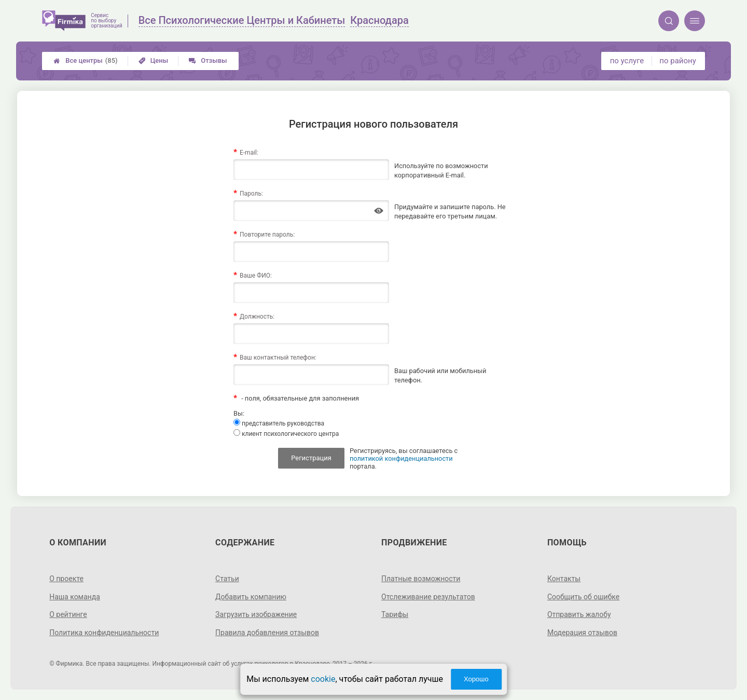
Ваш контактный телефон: (278, 358)
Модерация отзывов (582, 633)
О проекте (66, 579)
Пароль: (251, 194)
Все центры (85, 61)
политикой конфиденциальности (401, 458)
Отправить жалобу (579, 614)
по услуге (627, 61)
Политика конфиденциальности (104, 633)
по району (677, 61)
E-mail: (249, 153)
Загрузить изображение (256, 614)
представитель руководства (279, 423)
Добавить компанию (251, 597)
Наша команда (75, 597)
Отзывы (208, 60)
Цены (154, 60)
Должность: (257, 317)
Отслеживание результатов (428, 597)
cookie (323, 679)
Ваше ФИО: (256, 276)
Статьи (227, 579)
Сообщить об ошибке (583, 597)
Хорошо (476, 679)
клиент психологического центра (286, 433)
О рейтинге (68, 614)
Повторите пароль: (267, 235)
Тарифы (395, 614)
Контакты (564, 579)
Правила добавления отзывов (267, 633)
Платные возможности (421, 579)
